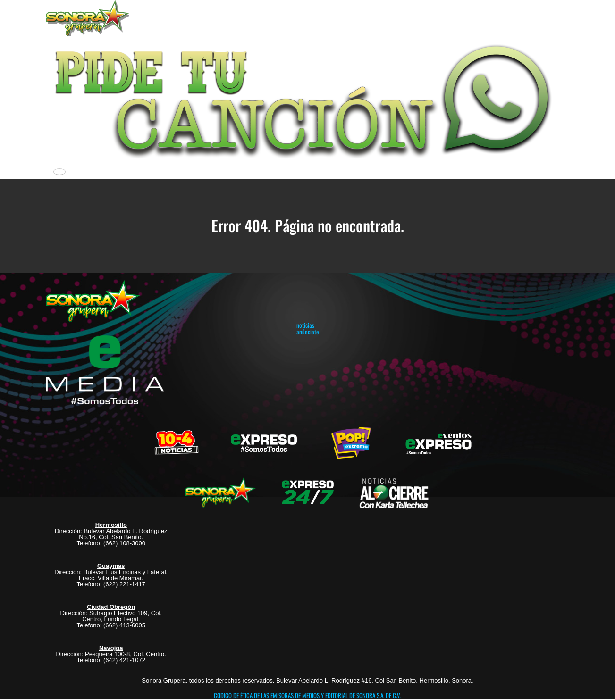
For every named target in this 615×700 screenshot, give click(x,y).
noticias (305, 325)
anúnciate (307, 332)
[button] (308, 99)
